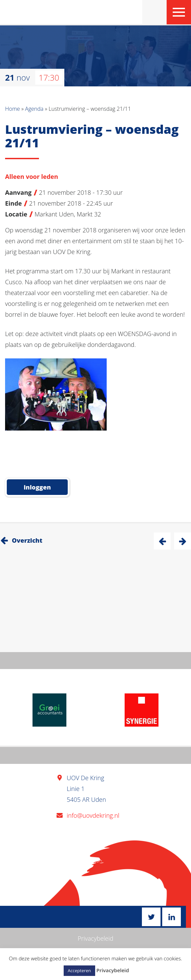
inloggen (37, 487)
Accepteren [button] (79, 971)
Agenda (34, 109)
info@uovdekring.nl (93, 815)
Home (13, 109)
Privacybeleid (95, 938)
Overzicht (27, 540)
